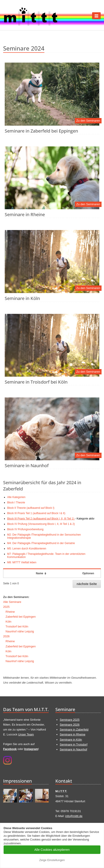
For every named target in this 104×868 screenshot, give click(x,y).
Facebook (10, 749)
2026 (6, 636)
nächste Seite (87, 584)
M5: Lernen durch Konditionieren (27, 549)
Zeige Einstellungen (52, 860)
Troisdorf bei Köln (17, 626)
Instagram (31, 749)
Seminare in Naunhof (27, 466)
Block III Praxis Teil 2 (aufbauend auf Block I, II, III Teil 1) (41, 519)
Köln (9, 622)
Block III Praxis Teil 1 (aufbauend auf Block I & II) (36, 513)
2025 (6, 607)
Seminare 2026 (70, 725)
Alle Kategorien (16, 497)
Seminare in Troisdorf (74, 744)
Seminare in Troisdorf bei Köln (36, 382)
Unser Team (26, 734)
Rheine (10, 612)
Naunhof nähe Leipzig (20, 631)
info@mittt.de (74, 816)
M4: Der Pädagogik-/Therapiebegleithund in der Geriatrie (41, 543)
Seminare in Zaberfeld (74, 730)
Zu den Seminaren (88, 121)
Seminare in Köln (22, 298)
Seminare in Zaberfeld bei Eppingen (41, 131)
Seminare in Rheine (25, 214)
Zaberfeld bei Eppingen (21, 617)
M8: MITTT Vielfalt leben (22, 562)
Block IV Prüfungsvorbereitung (25, 529)
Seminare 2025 (70, 720)
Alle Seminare (12, 602)
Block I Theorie (16, 503)
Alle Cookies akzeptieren (52, 850)
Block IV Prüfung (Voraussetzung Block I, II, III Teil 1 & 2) (41, 524)
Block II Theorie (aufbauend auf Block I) (31, 508)
